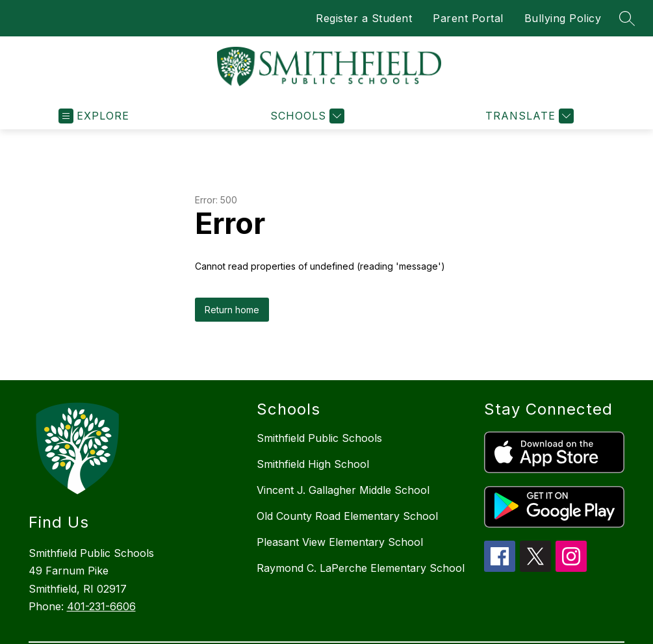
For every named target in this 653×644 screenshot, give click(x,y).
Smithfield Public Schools (319, 438)
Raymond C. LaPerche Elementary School (361, 568)
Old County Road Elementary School (347, 516)
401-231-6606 (101, 606)
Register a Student (364, 18)
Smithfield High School (313, 464)
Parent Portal (468, 18)
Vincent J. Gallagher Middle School (343, 490)
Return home (232, 310)
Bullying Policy (563, 18)
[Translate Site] (528, 116)
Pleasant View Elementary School (340, 542)
